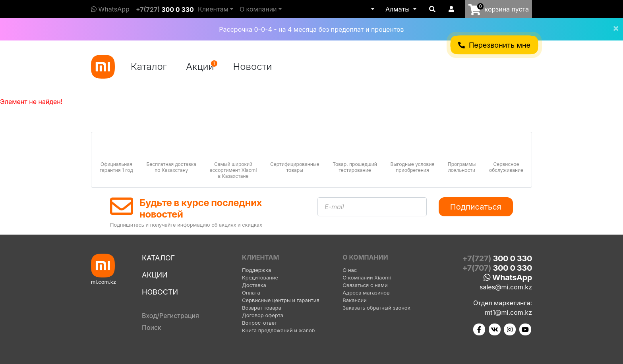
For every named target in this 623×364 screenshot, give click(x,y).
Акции (202, 66)
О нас (350, 270)
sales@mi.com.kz (506, 287)
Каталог (149, 66)
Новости (253, 66)
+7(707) (497, 268)
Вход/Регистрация (170, 316)
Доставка (254, 285)
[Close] (613, 23)
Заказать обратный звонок (376, 308)
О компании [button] (258, 9)
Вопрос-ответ (259, 323)
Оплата (251, 293)
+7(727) (165, 10)
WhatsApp (110, 9)
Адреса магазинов (366, 293)
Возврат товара (262, 308)
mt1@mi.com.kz (508, 312)
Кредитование (260, 277)
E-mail (334, 207)
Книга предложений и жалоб (279, 330)
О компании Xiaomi (367, 277)
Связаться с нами (365, 285)
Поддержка (256, 270)
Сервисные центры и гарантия (281, 300)
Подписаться (476, 207)
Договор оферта (263, 315)
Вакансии (355, 300)
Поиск (152, 327)
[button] (372, 9)
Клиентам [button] (213, 9)
